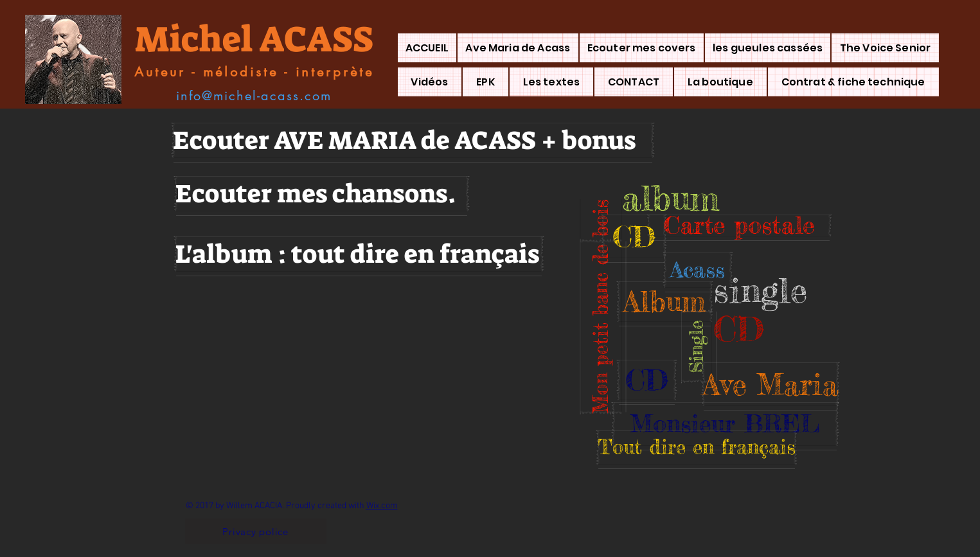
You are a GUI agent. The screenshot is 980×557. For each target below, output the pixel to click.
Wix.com (382, 506)
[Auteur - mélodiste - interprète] (254, 72)
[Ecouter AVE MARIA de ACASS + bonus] (413, 140)
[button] (601, 327)
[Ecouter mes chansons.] (322, 194)
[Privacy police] (256, 531)
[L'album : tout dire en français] (359, 254)
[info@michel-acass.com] (254, 96)
